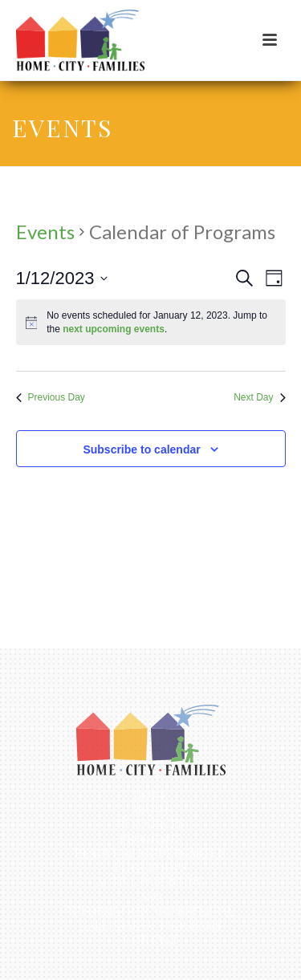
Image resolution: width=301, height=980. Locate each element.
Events (45, 232)
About (150, 810)
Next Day (259, 397)
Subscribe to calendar (141, 449)
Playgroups (150, 868)
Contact (151, 940)
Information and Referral (151, 911)
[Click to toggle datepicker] (62, 278)
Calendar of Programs (150, 925)
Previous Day (51, 397)
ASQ (151, 897)
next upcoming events (114, 329)
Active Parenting (150, 882)
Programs (150, 839)
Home (150, 795)
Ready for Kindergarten (150, 853)
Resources (151, 824)
